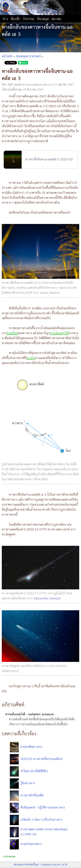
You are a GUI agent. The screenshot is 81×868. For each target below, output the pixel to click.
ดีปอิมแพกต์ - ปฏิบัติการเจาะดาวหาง (43, 808)
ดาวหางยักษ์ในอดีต (32, 795)
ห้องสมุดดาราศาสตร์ (28, 56)
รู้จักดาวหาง (28, 783)
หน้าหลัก (7, 56)
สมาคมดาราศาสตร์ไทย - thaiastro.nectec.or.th (41, 865)
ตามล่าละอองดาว (31, 844)
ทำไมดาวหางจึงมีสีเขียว (34, 771)
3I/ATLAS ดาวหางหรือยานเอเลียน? (42, 759)
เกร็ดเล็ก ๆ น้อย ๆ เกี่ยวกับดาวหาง (41, 820)
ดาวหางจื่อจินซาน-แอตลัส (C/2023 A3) (49, 159)
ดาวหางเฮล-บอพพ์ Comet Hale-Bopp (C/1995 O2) (44, 832)
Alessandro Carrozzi (47, 598)
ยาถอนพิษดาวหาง (31, 747)
